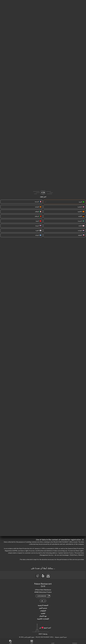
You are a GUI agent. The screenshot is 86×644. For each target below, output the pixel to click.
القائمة (43, 613)
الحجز (32, 642)
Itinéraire (75, 642)
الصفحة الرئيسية (43, 605)
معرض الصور (43, 608)
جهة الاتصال (43, 616)
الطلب (11, 642)
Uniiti (41, 634)
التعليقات (43, 611)
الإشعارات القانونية (43, 619)
